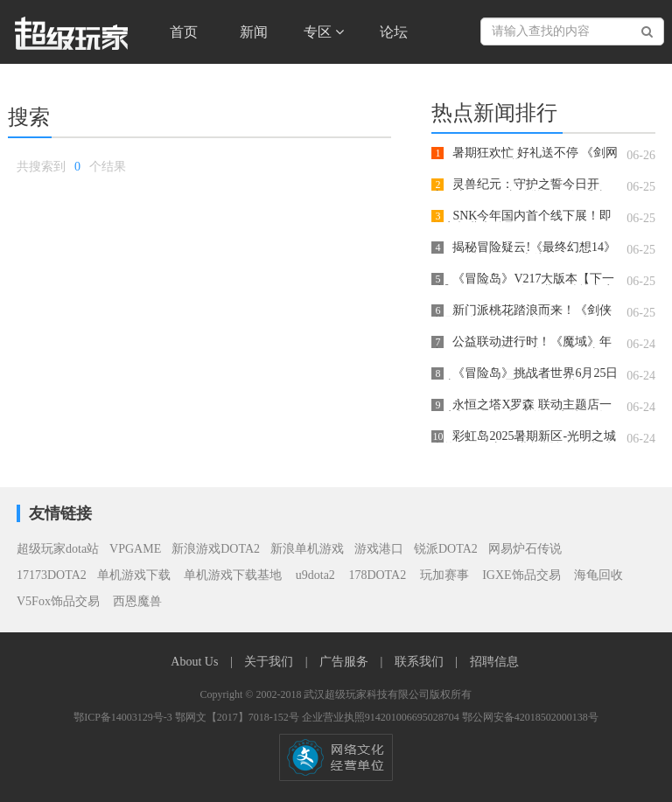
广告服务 (346, 662)
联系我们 (421, 662)
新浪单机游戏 (307, 549)
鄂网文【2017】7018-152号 (238, 717)
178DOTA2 (378, 575)
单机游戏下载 (134, 575)
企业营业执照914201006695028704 (382, 717)
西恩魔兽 (137, 601)
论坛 (394, 32)
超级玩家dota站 (58, 549)
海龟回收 (598, 575)
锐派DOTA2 (446, 549)
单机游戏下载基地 (233, 575)
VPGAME (135, 549)
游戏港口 (379, 549)
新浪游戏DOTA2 (216, 549)
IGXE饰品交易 (523, 575)
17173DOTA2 (52, 575)
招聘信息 (494, 662)
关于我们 (270, 662)
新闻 (254, 32)
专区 (324, 32)
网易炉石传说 (525, 549)
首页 (184, 32)
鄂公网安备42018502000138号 (530, 717)
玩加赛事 (446, 575)
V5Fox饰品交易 (59, 601)
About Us (196, 662)
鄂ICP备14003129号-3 (124, 717)
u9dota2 (315, 575)
